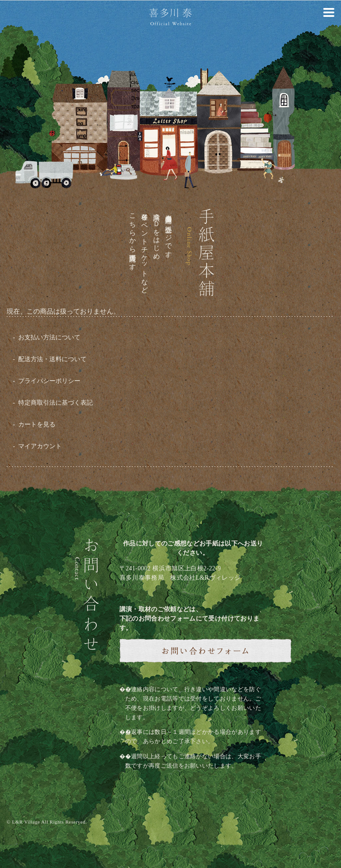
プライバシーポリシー (49, 381)
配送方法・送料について (52, 359)
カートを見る (37, 424)
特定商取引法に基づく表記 (56, 403)
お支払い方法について (49, 337)
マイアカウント (40, 446)
